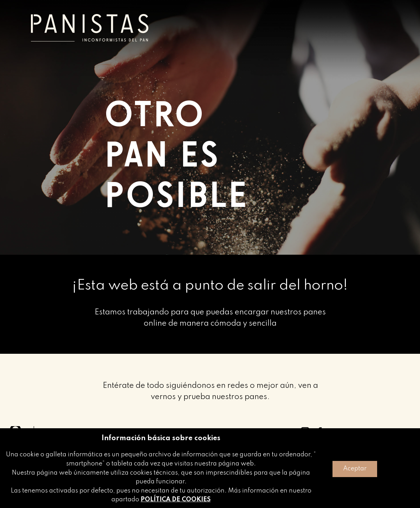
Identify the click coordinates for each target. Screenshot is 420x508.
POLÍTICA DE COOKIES (176, 500)
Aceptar (355, 469)
